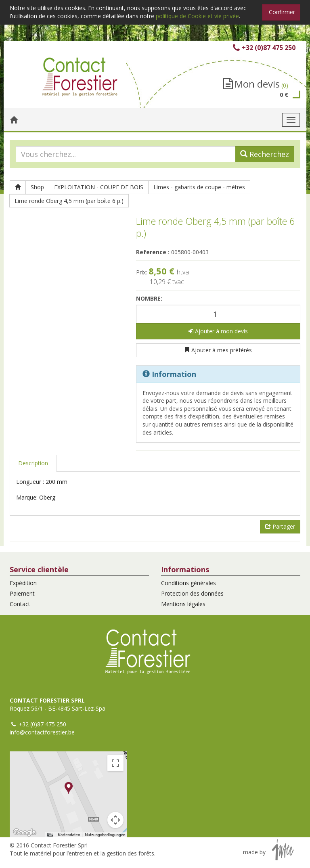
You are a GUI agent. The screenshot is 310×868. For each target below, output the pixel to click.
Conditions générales (189, 583)
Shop (37, 187)
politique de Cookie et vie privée (197, 16)
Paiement (22, 593)
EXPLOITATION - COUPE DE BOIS (99, 187)
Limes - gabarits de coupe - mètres (199, 187)
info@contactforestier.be (42, 732)
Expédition (23, 583)
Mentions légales (183, 604)
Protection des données (192, 593)
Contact (20, 604)
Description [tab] (33, 463)
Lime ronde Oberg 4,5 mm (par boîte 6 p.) (69, 201)
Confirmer (282, 12)
